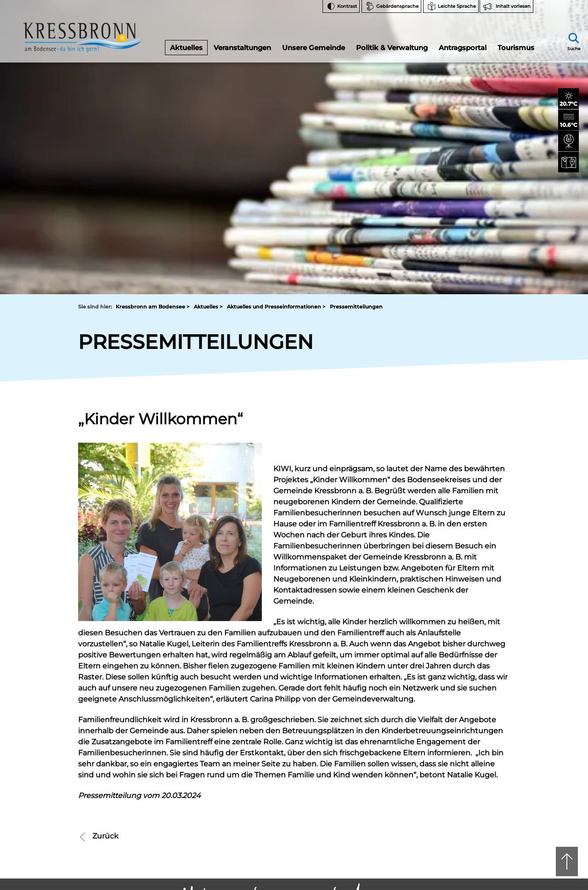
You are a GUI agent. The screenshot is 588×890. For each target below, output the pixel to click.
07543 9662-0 (119, 689)
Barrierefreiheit (475, 779)
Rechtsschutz (474, 756)
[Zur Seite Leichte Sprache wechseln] (451, 6)
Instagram (475, 668)
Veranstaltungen (242, 43)
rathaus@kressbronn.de (111, 705)
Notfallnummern (478, 699)
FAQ (461, 710)
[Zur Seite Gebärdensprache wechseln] (391, 6)
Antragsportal (462, 43)
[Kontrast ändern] (341, 6)
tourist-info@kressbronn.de (322, 705)
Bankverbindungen (482, 722)
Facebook (475, 682)
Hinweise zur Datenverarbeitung (481, 740)
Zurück (98, 553)
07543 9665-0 (325, 697)
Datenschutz (472, 790)
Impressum (471, 802)
